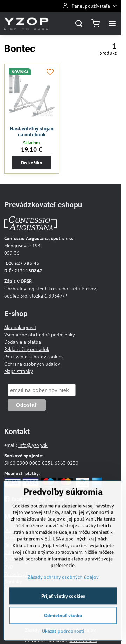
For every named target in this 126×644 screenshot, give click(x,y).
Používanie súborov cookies (34, 357)
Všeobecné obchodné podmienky (40, 335)
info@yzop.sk (33, 445)
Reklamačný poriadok (27, 349)
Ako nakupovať (20, 327)
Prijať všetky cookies (63, 611)
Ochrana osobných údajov (32, 364)
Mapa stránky (19, 371)
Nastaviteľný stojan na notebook (32, 132)
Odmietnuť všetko (63, 631)
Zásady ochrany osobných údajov (63, 592)
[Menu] (112, 23)
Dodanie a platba (23, 342)
